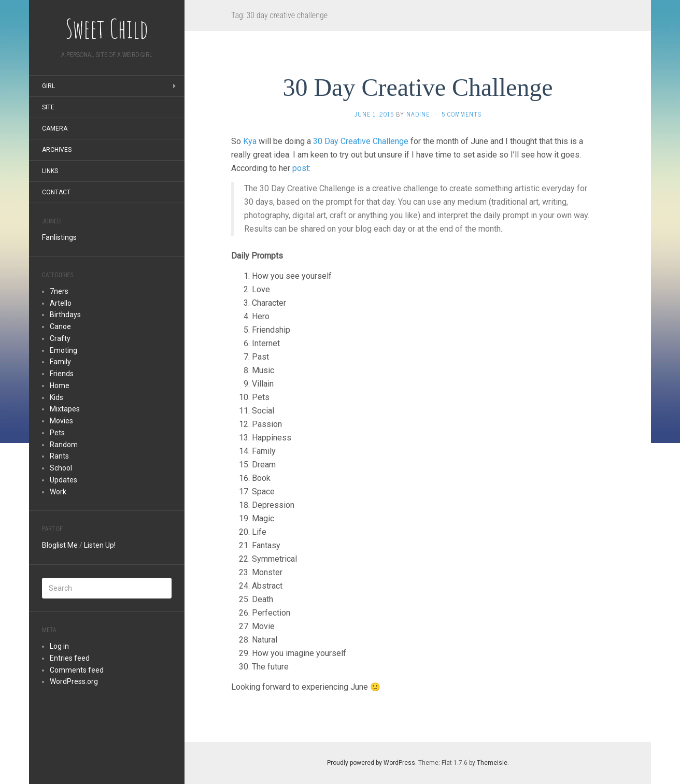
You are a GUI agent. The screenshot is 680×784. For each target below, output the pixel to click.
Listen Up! (100, 545)
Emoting (63, 350)
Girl (48, 86)
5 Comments (462, 114)
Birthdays (65, 315)
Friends (62, 374)
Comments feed (77, 670)
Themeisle (492, 763)
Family (60, 362)
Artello (61, 303)
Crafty (60, 338)
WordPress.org (74, 681)
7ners (59, 291)
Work (58, 492)
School (61, 468)
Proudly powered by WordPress (371, 763)
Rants (59, 456)
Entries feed (70, 658)
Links (50, 171)
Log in (59, 646)
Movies (61, 421)
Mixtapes (65, 409)
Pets (57, 433)
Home (60, 386)
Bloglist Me (60, 545)
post (301, 168)
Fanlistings (59, 237)
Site (48, 107)
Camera (55, 129)
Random (64, 445)
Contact (56, 192)
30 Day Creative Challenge (417, 87)
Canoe (60, 326)
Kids (56, 397)
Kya (250, 141)
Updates (63, 480)
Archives (57, 150)
